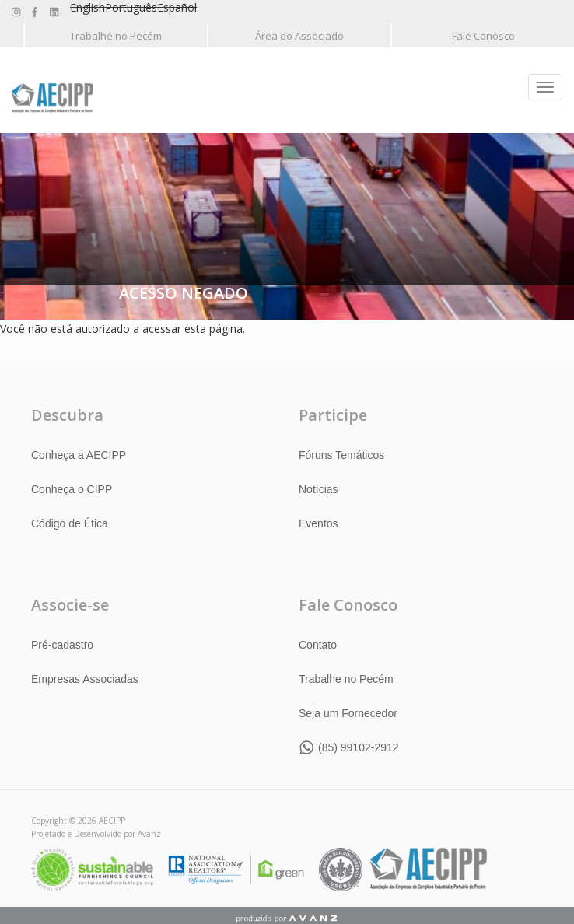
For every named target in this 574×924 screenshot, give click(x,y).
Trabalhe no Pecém (116, 36)
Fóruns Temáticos (341, 455)
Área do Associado (299, 36)
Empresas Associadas (85, 679)
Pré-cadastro (62, 645)
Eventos (318, 523)
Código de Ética (70, 523)
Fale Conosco (483, 36)
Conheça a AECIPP (79, 455)
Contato (318, 645)
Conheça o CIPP (72, 489)
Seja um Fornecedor (348, 713)
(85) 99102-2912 (359, 747)
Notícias (318, 489)
